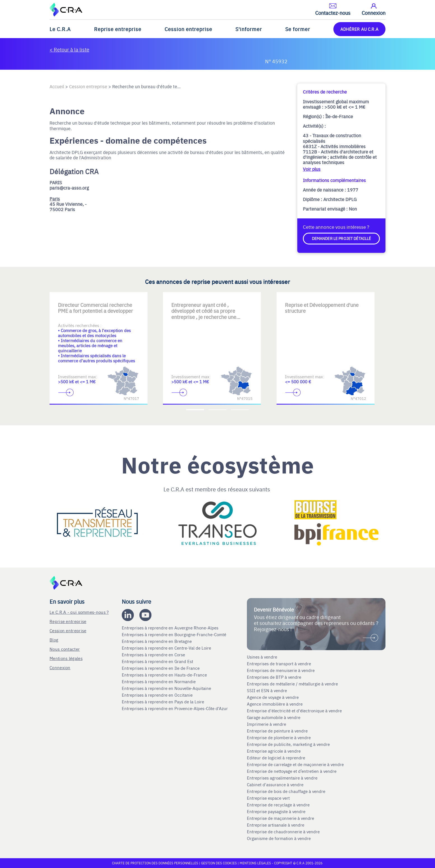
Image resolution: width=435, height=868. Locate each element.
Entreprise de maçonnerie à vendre (280, 818)
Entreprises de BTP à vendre (275, 677)
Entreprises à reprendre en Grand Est (158, 661)
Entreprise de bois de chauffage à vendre (286, 791)
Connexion (60, 667)
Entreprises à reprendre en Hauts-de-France (165, 675)
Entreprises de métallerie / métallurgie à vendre (293, 684)
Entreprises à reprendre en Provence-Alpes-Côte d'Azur (175, 708)
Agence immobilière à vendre (275, 704)
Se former (298, 29)
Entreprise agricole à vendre (274, 751)
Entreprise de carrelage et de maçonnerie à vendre (295, 764)
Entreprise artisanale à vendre (276, 825)
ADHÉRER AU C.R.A (359, 29)
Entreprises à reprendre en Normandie (159, 682)
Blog (54, 640)
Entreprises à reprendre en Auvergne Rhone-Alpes (171, 628)
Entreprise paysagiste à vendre (276, 811)
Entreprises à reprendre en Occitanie (158, 695)
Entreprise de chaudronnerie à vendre (283, 832)
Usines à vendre (262, 657)
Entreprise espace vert (268, 798)
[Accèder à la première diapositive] (195, 410)
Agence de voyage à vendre (273, 697)
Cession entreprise (188, 29)
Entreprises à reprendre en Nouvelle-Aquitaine (167, 688)
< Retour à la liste (69, 49)
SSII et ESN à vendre (267, 690)
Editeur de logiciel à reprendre (276, 758)
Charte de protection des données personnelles (155, 863)
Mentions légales (66, 658)
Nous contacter (65, 649)
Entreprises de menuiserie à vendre (281, 670)
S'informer (249, 29)
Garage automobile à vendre (274, 717)
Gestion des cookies (219, 863)
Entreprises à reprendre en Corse (154, 655)
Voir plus (312, 169)
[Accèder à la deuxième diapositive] (217, 410)
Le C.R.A (60, 29)
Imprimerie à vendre (267, 724)
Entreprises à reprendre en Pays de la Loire (163, 702)
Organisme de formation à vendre (279, 838)
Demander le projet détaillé (342, 238)
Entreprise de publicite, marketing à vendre (288, 744)
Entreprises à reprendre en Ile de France (161, 668)
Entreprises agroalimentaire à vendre (282, 778)
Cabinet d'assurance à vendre (275, 785)
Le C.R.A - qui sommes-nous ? (79, 612)
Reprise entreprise (118, 29)
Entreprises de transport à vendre (279, 664)
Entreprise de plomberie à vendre (279, 738)
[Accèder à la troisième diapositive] (240, 410)
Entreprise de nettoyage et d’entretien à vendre (292, 771)
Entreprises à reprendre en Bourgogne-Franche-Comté (175, 634)
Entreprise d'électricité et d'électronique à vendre (294, 711)
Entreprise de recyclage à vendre (278, 805)
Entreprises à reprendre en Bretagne (157, 641)
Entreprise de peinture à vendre (277, 731)
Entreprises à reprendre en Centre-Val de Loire (167, 648)
